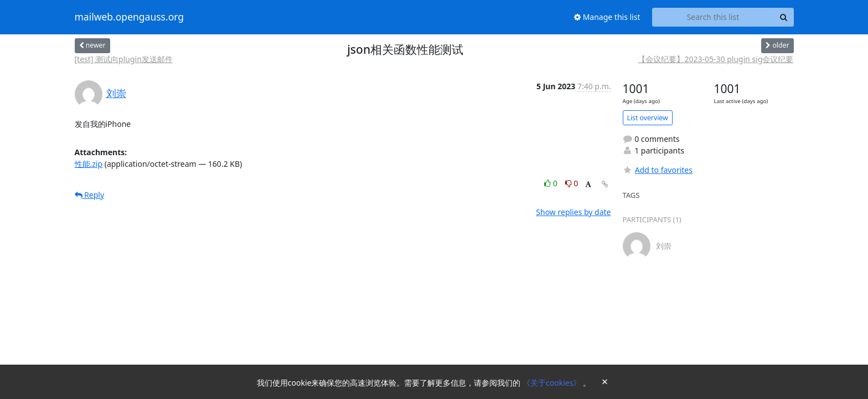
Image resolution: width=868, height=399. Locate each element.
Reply (90, 195)
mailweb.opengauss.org (130, 17)
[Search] (784, 17)
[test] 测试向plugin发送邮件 (124, 59)
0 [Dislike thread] (572, 183)
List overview (648, 118)
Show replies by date (573, 212)
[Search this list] (713, 17)
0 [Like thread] (552, 183)
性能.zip (89, 164)
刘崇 (116, 93)
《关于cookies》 (553, 383)
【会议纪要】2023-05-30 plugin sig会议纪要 (715, 59)
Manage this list (607, 17)
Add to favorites (658, 170)
